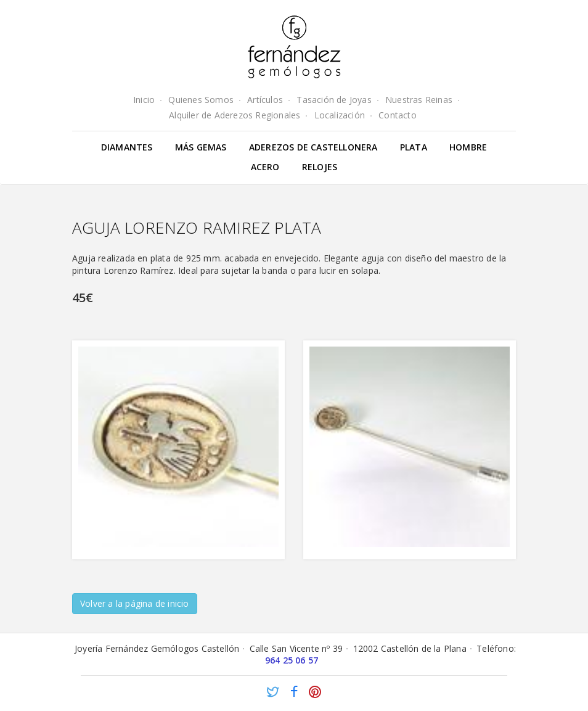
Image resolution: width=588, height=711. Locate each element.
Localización (340, 115)
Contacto (398, 115)
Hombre (468, 147)
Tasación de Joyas (334, 100)
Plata (414, 147)
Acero (265, 167)
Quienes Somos (201, 100)
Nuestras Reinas (419, 100)
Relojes (320, 167)
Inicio (144, 100)
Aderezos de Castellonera (313, 147)
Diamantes (127, 147)
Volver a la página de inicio (135, 603)
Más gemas (201, 147)
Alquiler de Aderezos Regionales (235, 115)
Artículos (265, 100)
